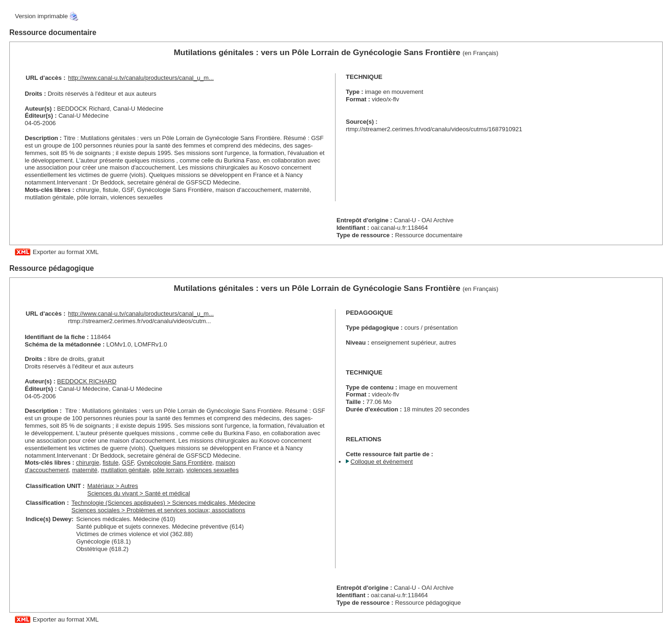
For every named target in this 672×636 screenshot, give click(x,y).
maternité (85, 470)
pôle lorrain (168, 470)
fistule (111, 463)
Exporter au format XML (66, 252)
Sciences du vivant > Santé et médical (139, 493)
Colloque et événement (382, 462)
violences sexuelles (213, 470)
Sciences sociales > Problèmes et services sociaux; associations (158, 510)
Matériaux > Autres (113, 486)
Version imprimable (41, 16)
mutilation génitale (125, 470)
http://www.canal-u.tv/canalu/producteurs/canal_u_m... (141, 78)
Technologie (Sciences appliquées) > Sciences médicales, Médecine (163, 503)
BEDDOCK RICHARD (87, 381)
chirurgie (88, 463)
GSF (128, 463)
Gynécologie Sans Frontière (175, 463)
